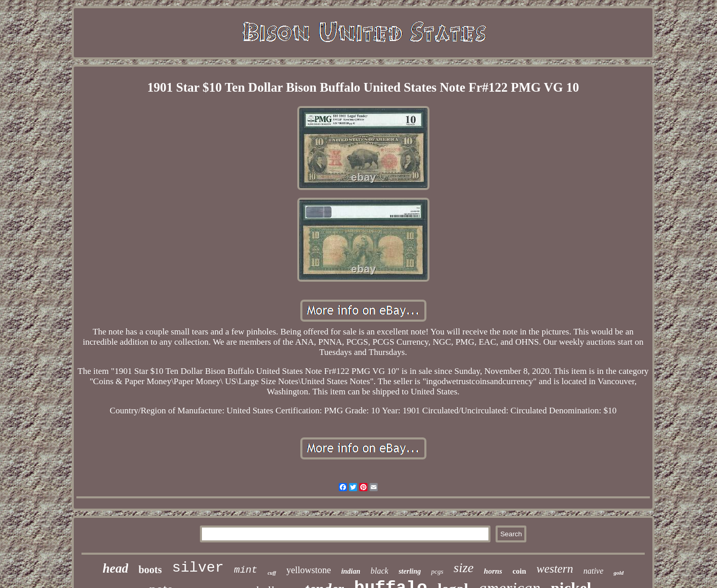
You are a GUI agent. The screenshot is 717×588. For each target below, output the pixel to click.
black (380, 571)
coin (519, 571)
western (555, 569)
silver (198, 568)
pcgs (437, 571)
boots (150, 570)
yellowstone (309, 570)
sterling (410, 571)
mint (246, 570)
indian (351, 571)
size (464, 568)
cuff (272, 573)
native (593, 571)
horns (493, 571)
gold (619, 573)
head (115, 568)
